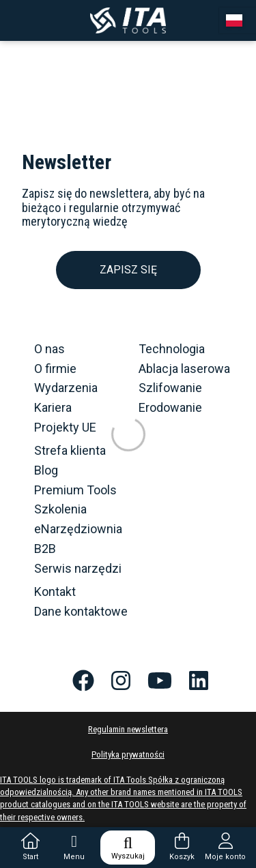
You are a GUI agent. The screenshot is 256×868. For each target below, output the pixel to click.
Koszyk (182, 847)
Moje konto (225, 847)
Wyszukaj (128, 848)
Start (30, 847)
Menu (74, 847)
